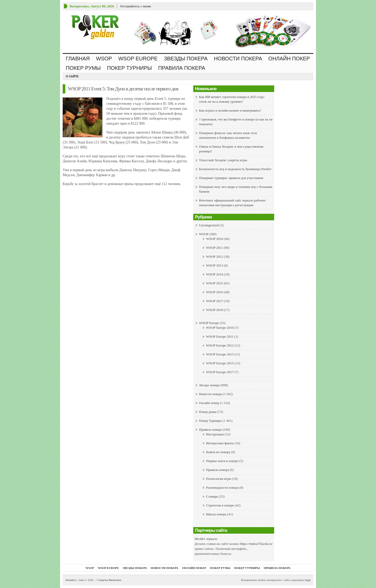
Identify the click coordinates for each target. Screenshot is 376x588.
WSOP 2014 (215, 274)
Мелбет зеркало (206, 539)
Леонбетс (71, 580)
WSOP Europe (138, 59)
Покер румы (83, 68)
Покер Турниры (130, 68)
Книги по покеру (218, 452)
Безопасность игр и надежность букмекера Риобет (235, 169)
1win (81, 580)
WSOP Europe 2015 (220, 363)
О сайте (72, 76)
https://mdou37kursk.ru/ (256, 544)
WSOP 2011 (214, 248)
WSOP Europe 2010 (220, 328)
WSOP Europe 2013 (220, 354)
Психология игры (219, 479)
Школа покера (216, 514)
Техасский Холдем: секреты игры (223, 160)
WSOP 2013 (215, 265)
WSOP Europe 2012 (220, 345)
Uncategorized (209, 225)
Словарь (212, 496)
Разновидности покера (222, 488)
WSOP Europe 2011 (220, 336)
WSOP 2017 (215, 301)
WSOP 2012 (215, 256)
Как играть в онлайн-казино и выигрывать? (230, 110)
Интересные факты (220, 443)
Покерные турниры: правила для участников (231, 178)
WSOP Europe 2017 (220, 372)
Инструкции (215, 434)
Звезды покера (186, 59)
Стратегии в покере (220, 505)
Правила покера (182, 68)
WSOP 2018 (215, 310)
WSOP (104, 59)
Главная (78, 59)
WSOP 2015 (215, 283)
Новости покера (238, 59)
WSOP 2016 (215, 292)
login (308, 580)
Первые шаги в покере (222, 461)
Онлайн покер (289, 59)
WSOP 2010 (215, 239)
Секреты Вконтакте (108, 580)
